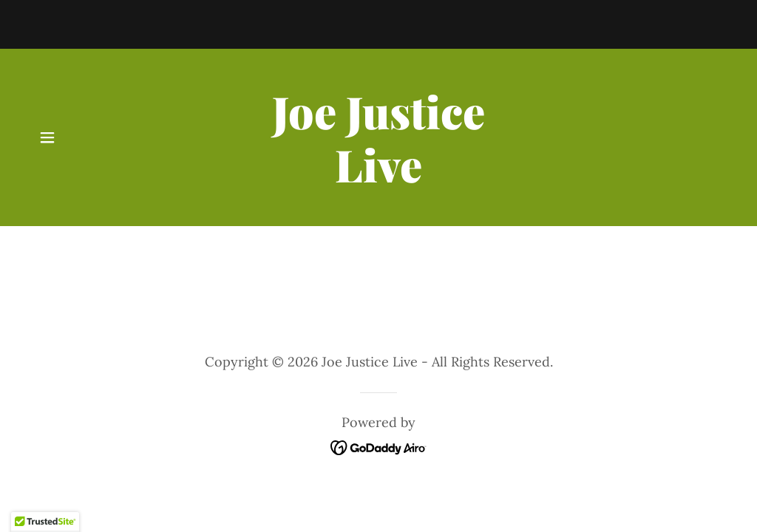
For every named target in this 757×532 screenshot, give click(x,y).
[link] (378, 178)
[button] (47, 137)
